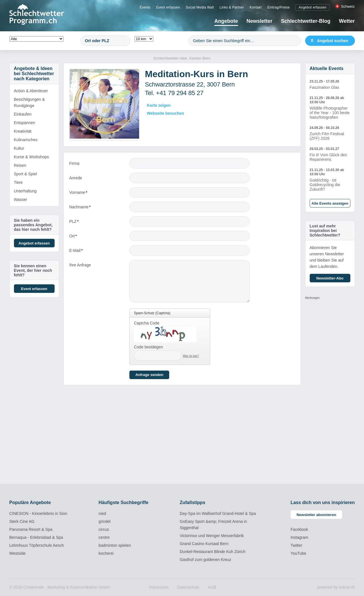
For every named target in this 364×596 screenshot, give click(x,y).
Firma (75, 163)
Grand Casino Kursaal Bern (204, 544)
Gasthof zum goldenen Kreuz (205, 560)
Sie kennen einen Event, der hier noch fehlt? (33, 270)
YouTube (298, 553)
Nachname (80, 208)
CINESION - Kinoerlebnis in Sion (38, 513)
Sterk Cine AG (22, 521)
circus (104, 529)
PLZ (79, 223)
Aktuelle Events (327, 68)
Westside (17, 553)
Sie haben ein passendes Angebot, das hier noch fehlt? (33, 225)
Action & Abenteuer (31, 91)
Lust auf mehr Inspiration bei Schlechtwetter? (325, 231)
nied (102, 513)
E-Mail (79, 252)
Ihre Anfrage (80, 265)
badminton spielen (115, 545)
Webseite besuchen (166, 113)
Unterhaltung (25, 191)
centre (104, 537)
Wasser (21, 200)
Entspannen (25, 123)
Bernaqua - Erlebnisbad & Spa (36, 537)
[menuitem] (145, 7)
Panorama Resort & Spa (31, 529)
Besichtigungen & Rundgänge (29, 102)
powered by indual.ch (336, 587)
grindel (105, 521)
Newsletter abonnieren (316, 515)
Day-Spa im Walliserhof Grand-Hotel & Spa (218, 513)
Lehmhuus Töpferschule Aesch (37, 545)
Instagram (299, 537)
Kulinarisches (26, 140)
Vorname (79, 194)
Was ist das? (191, 356)
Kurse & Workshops (31, 157)
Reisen (20, 165)
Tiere (18, 182)
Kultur (19, 148)
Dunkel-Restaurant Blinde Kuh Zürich (213, 552)
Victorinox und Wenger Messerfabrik (212, 536)
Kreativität (23, 131)
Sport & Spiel (26, 174)
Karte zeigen (159, 105)
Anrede (76, 178)
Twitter (296, 545)
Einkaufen (23, 114)
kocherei (106, 553)
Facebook (299, 529)
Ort (79, 237)
